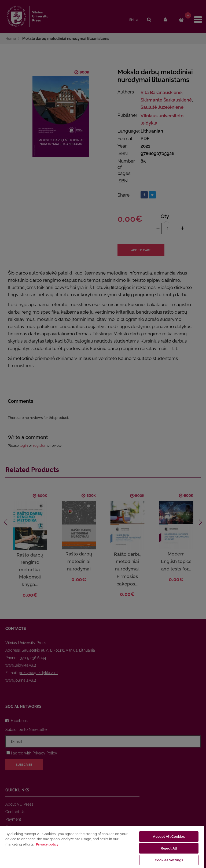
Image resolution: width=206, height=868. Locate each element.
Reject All (169, 848)
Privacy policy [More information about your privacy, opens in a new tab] (47, 844)
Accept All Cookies (169, 837)
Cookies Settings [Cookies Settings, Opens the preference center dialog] (169, 860)
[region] (102, 847)
